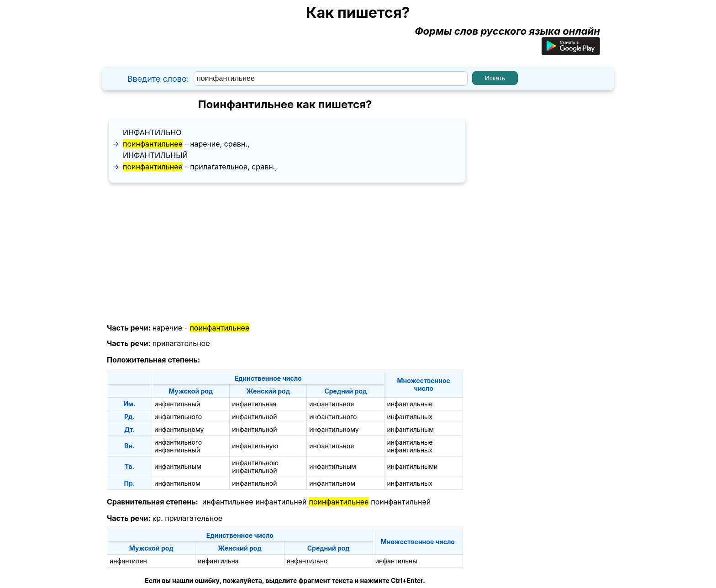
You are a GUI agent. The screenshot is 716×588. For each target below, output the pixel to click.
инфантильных (409, 417)
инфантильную (255, 446)
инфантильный (155, 155)
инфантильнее (228, 502)
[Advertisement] (285, 253)
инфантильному (179, 429)
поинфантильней (401, 502)
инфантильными (412, 466)
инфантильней (281, 502)
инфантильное (332, 404)
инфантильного (178, 417)
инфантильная (254, 404)
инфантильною (255, 463)
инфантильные (410, 404)
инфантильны (396, 561)
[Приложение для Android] (571, 52)
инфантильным (410, 429)
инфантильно (152, 132)
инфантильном (177, 483)
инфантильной (254, 417)
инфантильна (218, 561)
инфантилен (128, 561)
